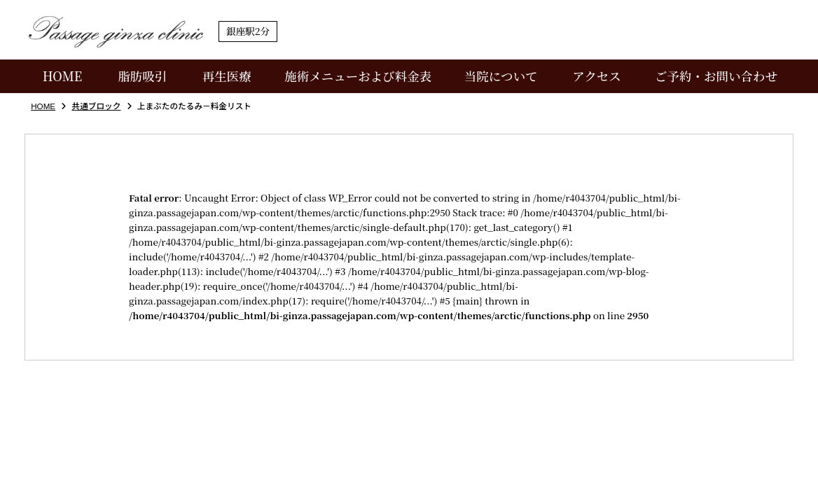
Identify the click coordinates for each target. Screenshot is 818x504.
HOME (63, 76)
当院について (501, 76)
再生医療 (227, 76)
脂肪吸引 (142, 76)
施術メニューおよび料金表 (358, 76)
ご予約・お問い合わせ (716, 76)
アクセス (596, 76)
